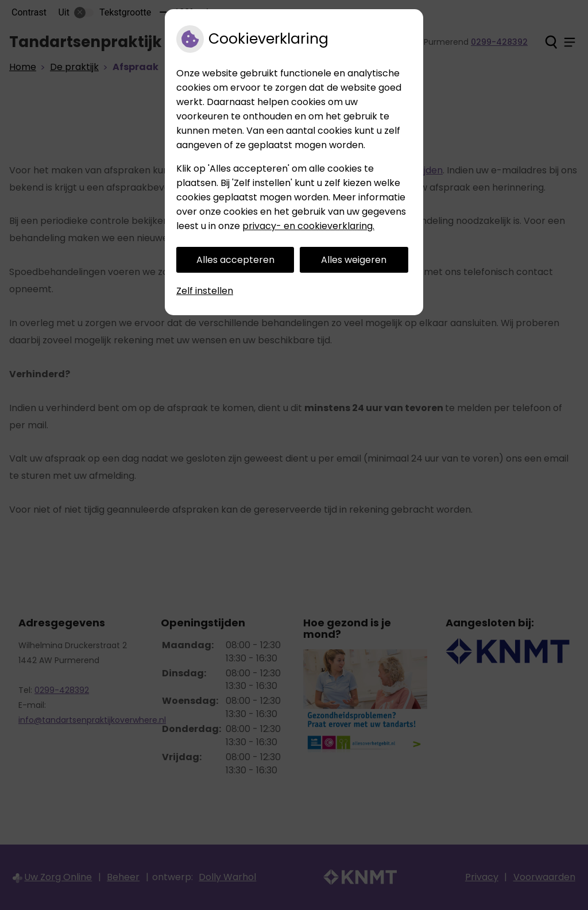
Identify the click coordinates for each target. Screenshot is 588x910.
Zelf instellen (205, 291)
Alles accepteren (235, 260)
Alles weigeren (354, 260)
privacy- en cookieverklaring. (308, 226)
